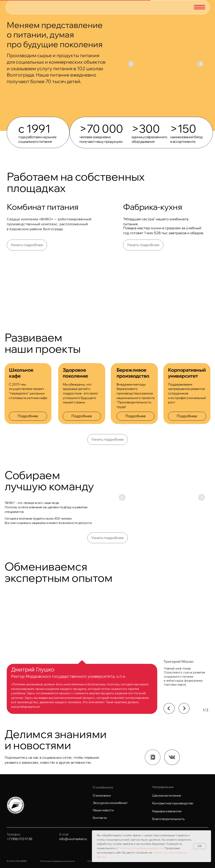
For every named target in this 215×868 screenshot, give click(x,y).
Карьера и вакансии (167, 811)
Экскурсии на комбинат (110, 803)
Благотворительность (168, 819)
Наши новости (103, 810)
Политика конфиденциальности (58, 861)
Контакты (100, 818)
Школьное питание (167, 795)
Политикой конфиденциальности (141, 848)
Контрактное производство (173, 803)
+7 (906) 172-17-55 (19, 839)
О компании (102, 795)
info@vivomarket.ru (73, 839)
